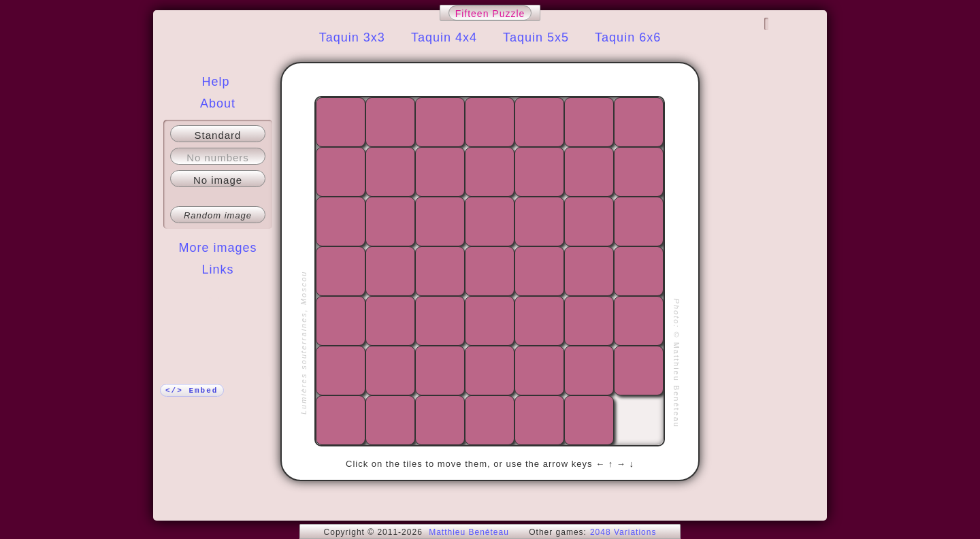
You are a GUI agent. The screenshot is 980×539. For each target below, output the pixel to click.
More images (217, 248)
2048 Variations (623, 532)
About (218, 103)
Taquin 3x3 (352, 37)
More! (218, 297)
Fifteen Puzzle (490, 14)
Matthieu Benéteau (469, 532)
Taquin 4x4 (444, 37)
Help (215, 82)
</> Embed (192, 391)
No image (218, 180)
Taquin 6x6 (628, 37)
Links (217, 269)
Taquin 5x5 (536, 37)
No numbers (218, 158)
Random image (218, 215)
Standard (218, 135)
